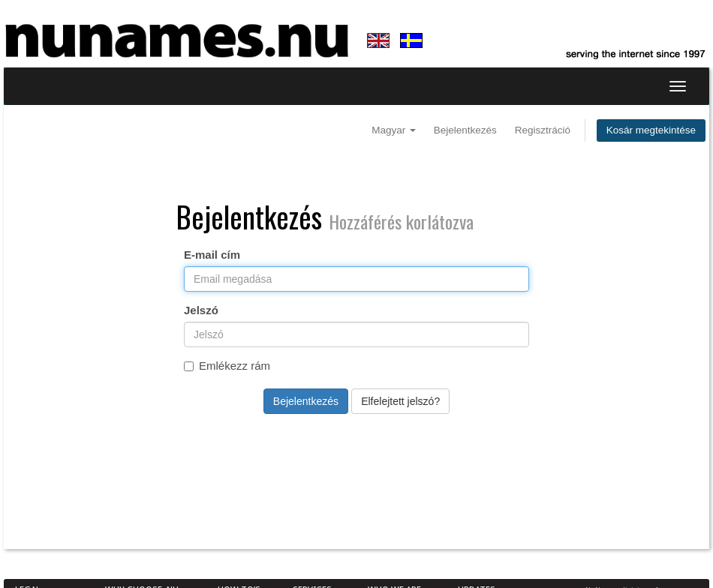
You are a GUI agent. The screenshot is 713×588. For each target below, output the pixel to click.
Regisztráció (543, 130)
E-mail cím (212, 255)
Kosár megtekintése (651, 130)
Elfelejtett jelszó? (400, 401)
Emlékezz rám (227, 366)
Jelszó (201, 310)
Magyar (394, 130)
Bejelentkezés (465, 130)
